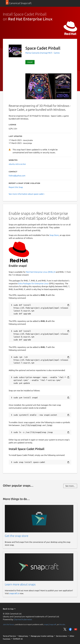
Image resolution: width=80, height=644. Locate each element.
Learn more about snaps (20, 584)
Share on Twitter (65, 629)
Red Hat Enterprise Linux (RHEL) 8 (41, 272)
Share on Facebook (70, 629)
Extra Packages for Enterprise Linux (33, 283)
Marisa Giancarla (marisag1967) (39, 53)
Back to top (9, 609)
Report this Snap (16, 187)
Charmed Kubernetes (23, 619)
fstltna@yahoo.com (17, 176)
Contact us (18, 639)
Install (30, 62)
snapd (46, 624)
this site (62, 624)
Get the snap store (17, 536)
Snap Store (54, 235)
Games (57, 53)
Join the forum (8, 624)
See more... (70, 486)
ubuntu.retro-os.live (17, 164)
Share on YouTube (76, 629)
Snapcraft (53, 624)
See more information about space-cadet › (27, 194)
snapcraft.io (14, 593)
